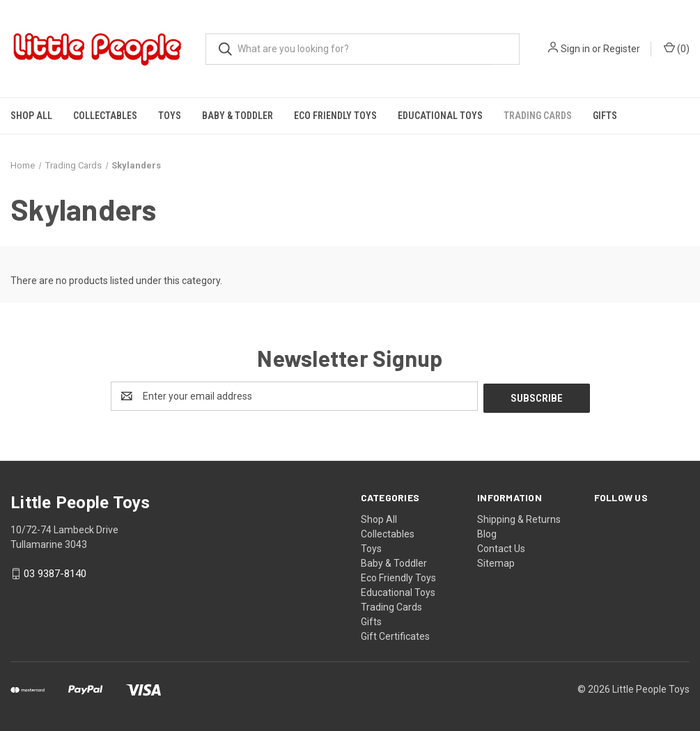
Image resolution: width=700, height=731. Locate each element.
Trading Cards (538, 116)
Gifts (605, 116)
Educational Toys (440, 116)
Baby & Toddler (238, 116)
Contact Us (501, 547)
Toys (170, 116)
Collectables (105, 116)
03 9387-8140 (55, 572)
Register (622, 49)
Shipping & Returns (519, 517)
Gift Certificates (395, 634)
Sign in (575, 49)
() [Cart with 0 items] (677, 48)
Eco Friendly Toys (335, 116)
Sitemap (496, 561)
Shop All (31, 116)
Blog (487, 532)
